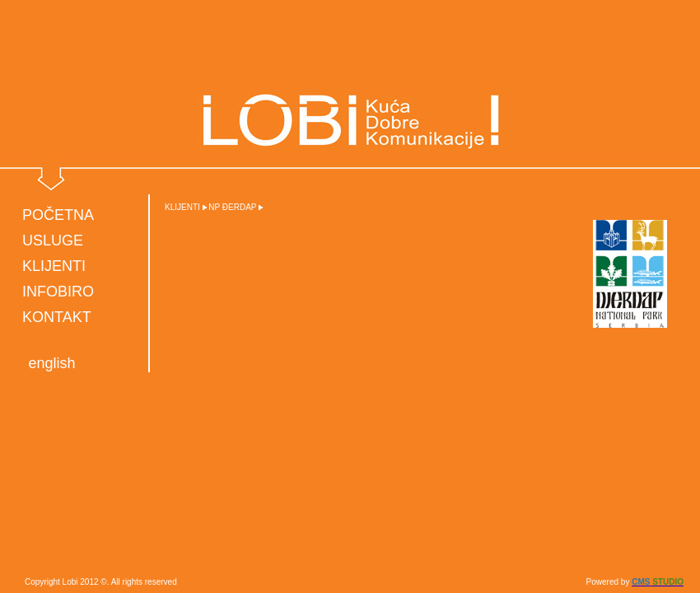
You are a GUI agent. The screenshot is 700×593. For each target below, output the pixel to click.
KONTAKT (57, 317)
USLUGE (53, 240)
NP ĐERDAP (232, 207)
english (51, 363)
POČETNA (58, 215)
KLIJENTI (54, 266)
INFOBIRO (58, 292)
